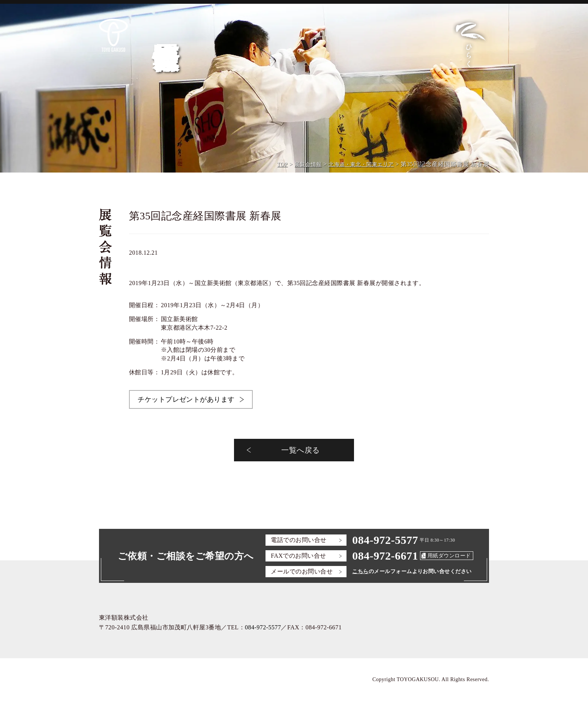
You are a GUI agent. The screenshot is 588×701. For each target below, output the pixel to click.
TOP (282, 164)
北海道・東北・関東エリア (361, 164)
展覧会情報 (308, 164)
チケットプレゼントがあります (186, 399)
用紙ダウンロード (449, 556)
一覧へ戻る (300, 450)
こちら (360, 571)
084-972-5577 (385, 540)
